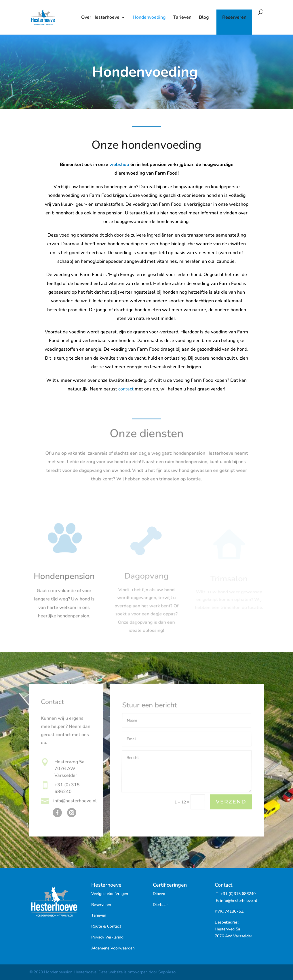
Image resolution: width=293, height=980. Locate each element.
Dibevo (159, 894)
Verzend (231, 802)
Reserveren (234, 18)
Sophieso (167, 972)
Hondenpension (64, 579)
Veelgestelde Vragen (110, 894)
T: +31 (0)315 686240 (235, 894)
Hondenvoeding (149, 18)
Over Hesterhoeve (100, 18)
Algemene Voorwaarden (113, 948)
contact (126, 389)
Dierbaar (160, 905)
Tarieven (182, 18)
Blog (204, 18)
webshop (119, 166)
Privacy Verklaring (107, 937)
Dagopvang (146, 580)
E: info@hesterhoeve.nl (236, 901)
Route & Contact (106, 926)
